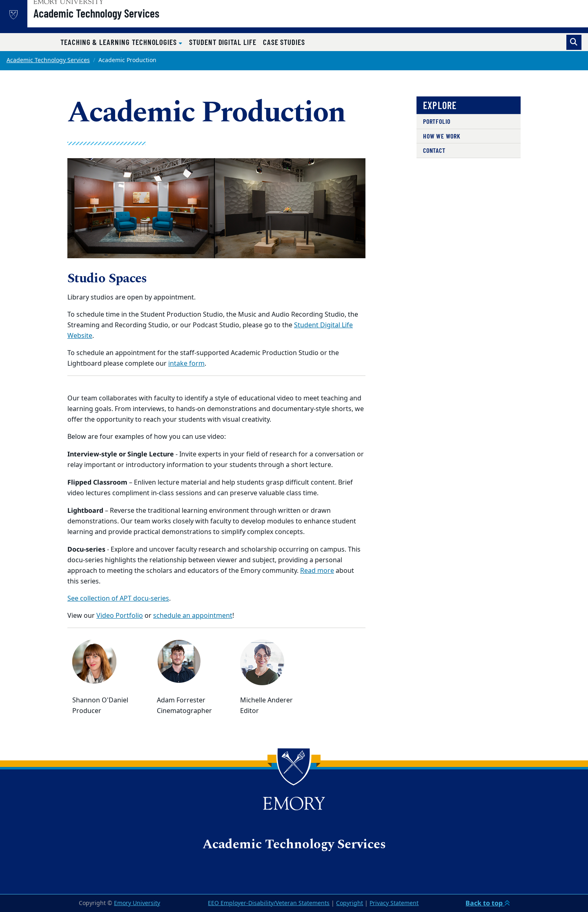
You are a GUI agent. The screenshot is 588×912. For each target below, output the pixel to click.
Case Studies (284, 42)
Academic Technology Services (120, 21)
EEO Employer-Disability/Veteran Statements (269, 903)
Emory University (137, 903)
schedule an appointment (193, 616)
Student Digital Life (223, 42)
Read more (317, 571)
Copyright (350, 903)
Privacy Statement (394, 903)
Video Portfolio (120, 616)
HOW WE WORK (442, 136)
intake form (186, 364)
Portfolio (437, 121)
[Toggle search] (574, 42)
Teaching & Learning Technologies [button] (120, 42)
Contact (434, 150)
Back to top (488, 903)
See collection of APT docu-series (118, 599)
